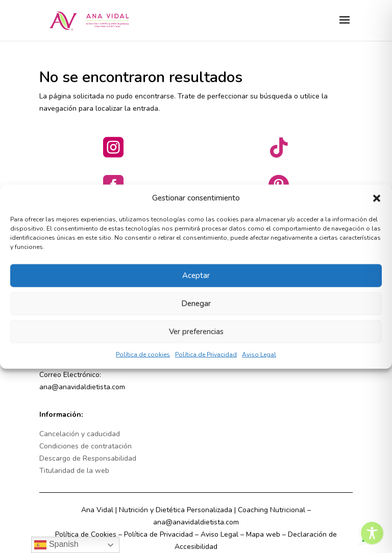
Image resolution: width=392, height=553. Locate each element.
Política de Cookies (86, 534)
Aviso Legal (259, 362)
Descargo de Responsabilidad (88, 458)
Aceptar (196, 283)
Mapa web (263, 534)
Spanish (56, 545)
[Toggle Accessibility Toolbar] (372, 533)
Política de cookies (143, 362)
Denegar (196, 311)
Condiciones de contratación (85, 446)
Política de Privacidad (206, 362)
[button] (377, 206)
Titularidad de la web (74, 471)
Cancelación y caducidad (80, 434)
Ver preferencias (196, 339)
